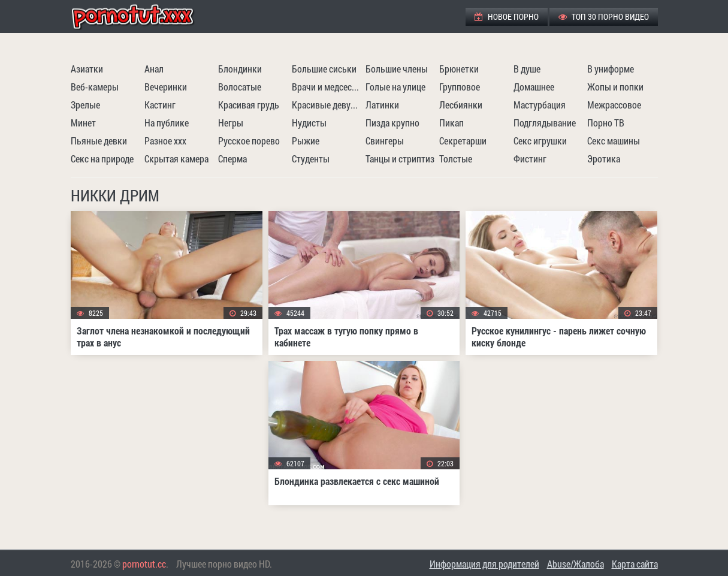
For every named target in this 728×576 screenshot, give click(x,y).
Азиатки (87, 69)
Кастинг (160, 105)
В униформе (611, 69)
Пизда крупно (392, 123)
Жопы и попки (615, 87)
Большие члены (397, 69)
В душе (527, 69)
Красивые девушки (327, 105)
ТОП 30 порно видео (604, 16)
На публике (167, 123)
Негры (231, 123)
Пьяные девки (99, 141)
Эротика (604, 159)
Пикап (451, 123)
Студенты (311, 159)
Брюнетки (459, 69)
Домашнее (534, 87)
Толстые (456, 159)
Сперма (232, 159)
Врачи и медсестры (327, 87)
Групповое (460, 87)
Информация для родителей (484, 564)
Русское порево (249, 141)
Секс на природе (102, 159)
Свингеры (385, 141)
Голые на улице (395, 87)
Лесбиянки (461, 105)
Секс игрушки (540, 141)
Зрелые (85, 105)
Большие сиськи (324, 69)
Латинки (382, 105)
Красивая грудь (249, 105)
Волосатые (240, 87)
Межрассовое (614, 105)
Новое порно (507, 16)
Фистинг (530, 159)
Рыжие (306, 141)
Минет (83, 123)
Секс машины (614, 141)
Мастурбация (540, 105)
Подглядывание (545, 123)
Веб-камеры (95, 87)
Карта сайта (635, 564)
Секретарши (463, 141)
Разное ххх (165, 141)
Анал (154, 69)
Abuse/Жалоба (576, 564)
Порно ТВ (606, 123)
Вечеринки (166, 87)
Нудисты (309, 123)
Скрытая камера (176, 159)
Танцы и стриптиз (400, 159)
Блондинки (240, 69)
